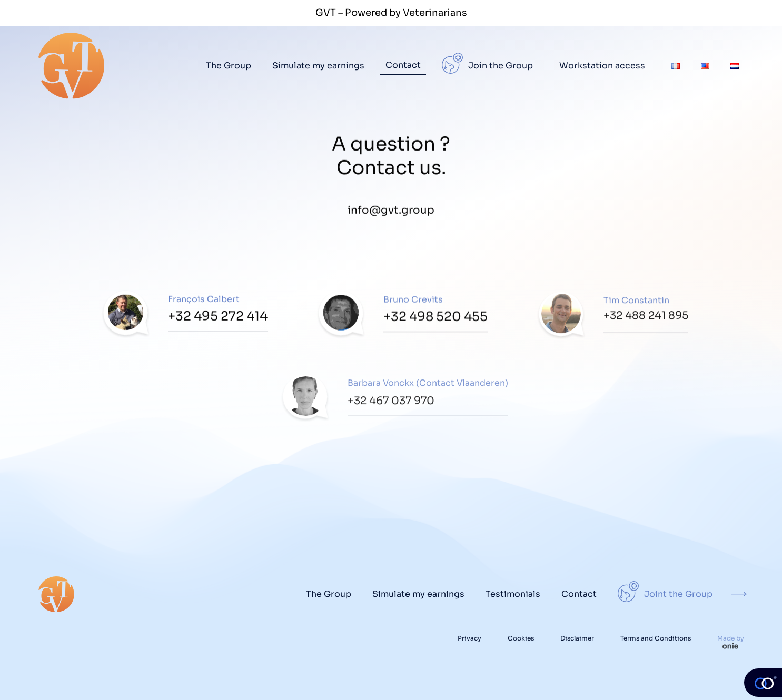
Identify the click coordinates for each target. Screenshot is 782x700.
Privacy (469, 638)
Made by (731, 641)
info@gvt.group (391, 212)
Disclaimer (577, 638)
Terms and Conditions (656, 638)
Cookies (521, 638)
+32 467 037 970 (391, 404)
